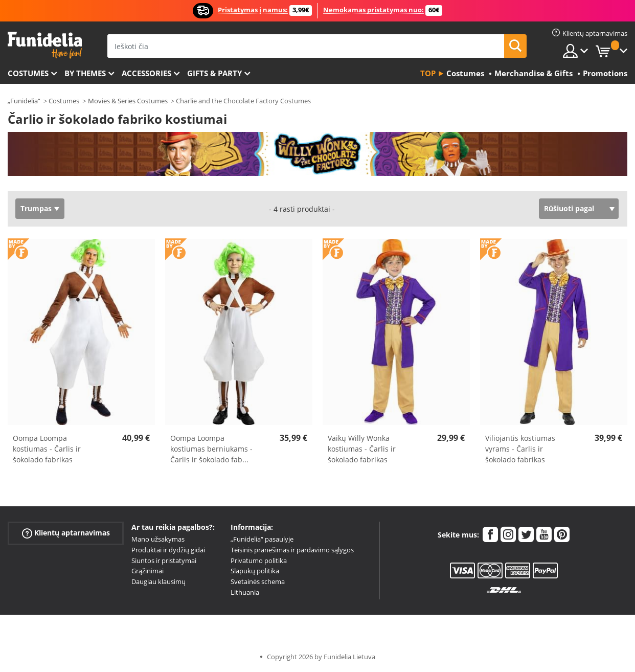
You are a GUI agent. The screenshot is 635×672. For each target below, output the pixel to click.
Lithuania (245, 592)
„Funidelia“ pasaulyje (262, 539)
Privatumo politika (259, 561)
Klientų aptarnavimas (66, 533)
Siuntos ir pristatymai (164, 561)
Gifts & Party (214, 73)
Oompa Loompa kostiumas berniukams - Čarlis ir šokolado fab (211, 449)
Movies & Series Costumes (128, 101)
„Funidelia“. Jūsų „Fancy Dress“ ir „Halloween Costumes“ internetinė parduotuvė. (45, 45)
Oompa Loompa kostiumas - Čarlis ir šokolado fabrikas (47, 449)
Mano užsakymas (158, 539)
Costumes (28, 73)
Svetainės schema (258, 581)
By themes (85, 73)
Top (428, 73)
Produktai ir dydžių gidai (168, 550)
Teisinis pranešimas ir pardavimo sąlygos (292, 550)
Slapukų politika (255, 571)
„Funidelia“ (24, 101)
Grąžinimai (148, 571)
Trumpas (36, 208)
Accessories (146, 73)
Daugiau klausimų (158, 581)
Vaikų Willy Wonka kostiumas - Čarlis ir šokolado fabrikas (362, 449)
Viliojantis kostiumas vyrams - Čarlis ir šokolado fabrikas (520, 449)
